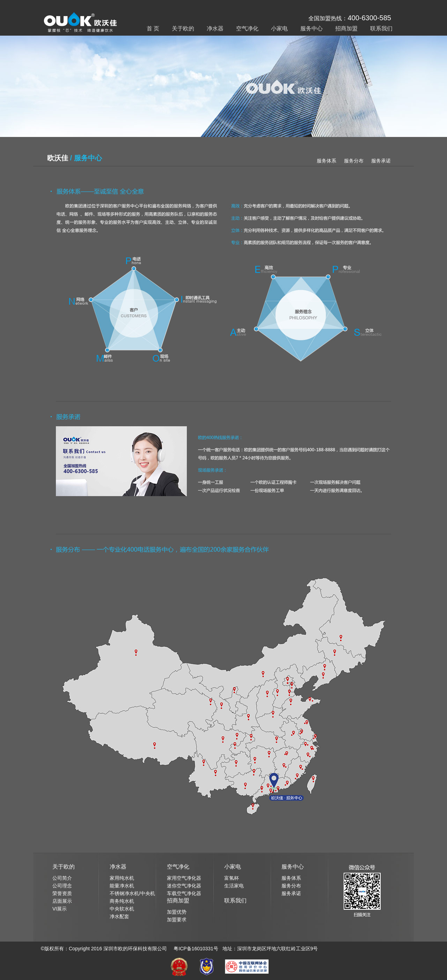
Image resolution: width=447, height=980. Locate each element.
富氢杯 (232, 878)
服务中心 (312, 28)
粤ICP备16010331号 (196, 949)
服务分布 (354, 161)
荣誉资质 (62, 893)
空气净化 (247, 28)
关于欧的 (183, 28)
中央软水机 (122, 909)
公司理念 (62, 886)
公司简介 (62, 878)
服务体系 (327, 161)
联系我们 (381, 28)
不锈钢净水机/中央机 (132, 893)
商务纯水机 (122, 901)
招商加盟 (346, 28)
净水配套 (119, 916)
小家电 (279, 28)
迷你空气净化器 (184, 886)
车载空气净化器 (184, 893)
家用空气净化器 (184, 878)
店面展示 (62, 901)
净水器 (215, 28)
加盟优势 (177, 912)
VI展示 (60, 909)
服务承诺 (381, 161)
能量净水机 (122, 886)
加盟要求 (177, 920)
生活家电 (234, 886)
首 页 (153, 28)
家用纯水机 (122, 878)
